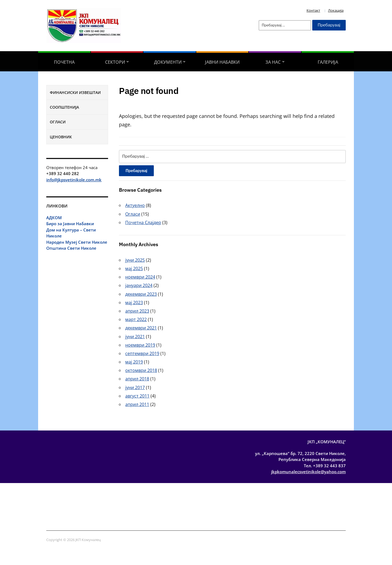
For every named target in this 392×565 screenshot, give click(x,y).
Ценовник (61, 137)
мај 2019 (134, 362)
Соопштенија (64, 107)
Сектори (115, 62)
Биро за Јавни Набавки (70, 224)
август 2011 (137, 396)
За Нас (273, 62)
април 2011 (137, 404)
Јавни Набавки (222, 62)
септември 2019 (142, 353)
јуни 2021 (135, 337)
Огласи (58, 122)
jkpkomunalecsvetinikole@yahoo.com (308, 472)
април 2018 (137, 379)
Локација (336, 10)
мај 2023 (134, 303)
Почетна (64, 62)
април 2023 (137, 311)
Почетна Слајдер (143, 222)
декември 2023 (141, 294)
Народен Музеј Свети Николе (77, 242)
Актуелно (135, 205)
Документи (168, 62)
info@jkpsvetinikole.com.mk (74, 180)
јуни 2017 (135, 387)
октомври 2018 (141, 370)
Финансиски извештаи (75, 92)
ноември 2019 (140, 345)
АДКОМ (54, 218)
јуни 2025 (135, 260)
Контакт (313, 10)
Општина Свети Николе (71, 248)
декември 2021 (141, 328)
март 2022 (136, 319)
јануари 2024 (139, 285)
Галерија (328, 62)
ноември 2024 (140, 277)
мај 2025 (134, 268)
